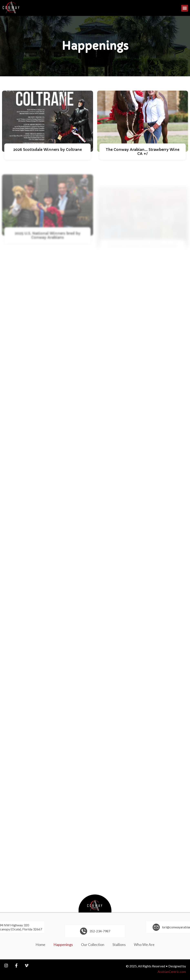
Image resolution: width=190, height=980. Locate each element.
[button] (185, 9)
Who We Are (144, 944)
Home (40, 944)
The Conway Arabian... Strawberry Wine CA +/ (143, 154)
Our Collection (93, 944)
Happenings (63, 944)
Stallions (119, 944)
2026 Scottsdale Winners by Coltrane (48, 149)
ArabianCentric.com (172, 972)
